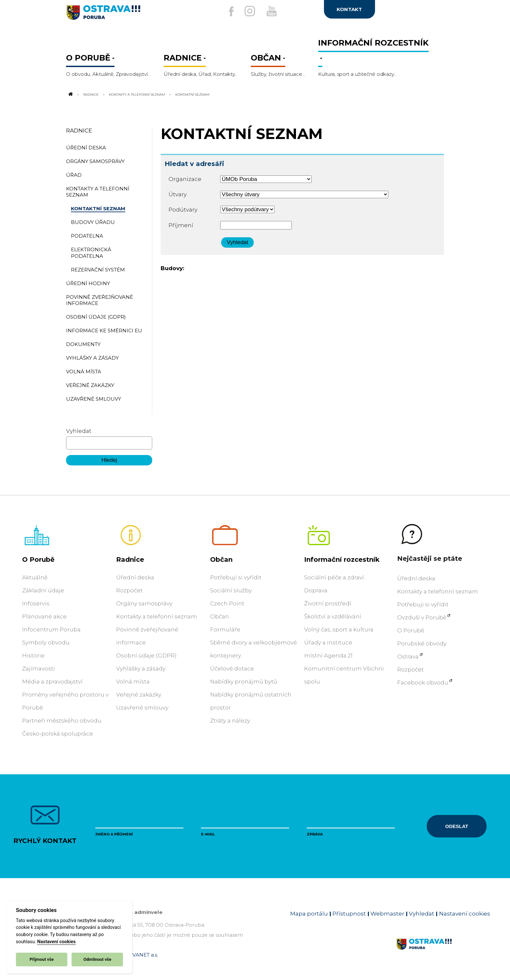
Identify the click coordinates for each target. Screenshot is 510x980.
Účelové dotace (232, 669)
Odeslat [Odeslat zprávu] (457, 826)
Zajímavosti (39, 669)
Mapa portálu (309, 914)
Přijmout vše (42, 959)
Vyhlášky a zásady (141, 669)
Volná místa (133, 682)
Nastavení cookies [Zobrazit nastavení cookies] (465, 914)
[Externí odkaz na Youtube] (274, 11)
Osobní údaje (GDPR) (146, 656)
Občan (221, 559)
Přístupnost (349, 914)
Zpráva (315, 834)
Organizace (185, 179)
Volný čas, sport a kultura (339, 629)
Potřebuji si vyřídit (236, 577)
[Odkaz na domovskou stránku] (70, 94)
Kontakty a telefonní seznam (137, 94)
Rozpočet (129, 590)
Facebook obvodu (423, 683)
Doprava (316, 590)
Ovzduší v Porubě (422, 617)
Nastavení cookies (56, 942)
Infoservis (36, 603)
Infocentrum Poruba (51, 629)
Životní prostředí (328, 603)
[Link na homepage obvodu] (443, 952)
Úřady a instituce (328, 642)
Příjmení (181, 225)
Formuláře (225, 629)
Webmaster (387, 914)
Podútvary (183, 210)
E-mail (208, 834)
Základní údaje (43, 590)
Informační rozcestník (342, 559)
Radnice (91, 94)
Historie (33, 656)
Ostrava (408, 656)
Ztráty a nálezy (230, 721)
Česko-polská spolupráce (58, 734)
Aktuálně (35, 577)
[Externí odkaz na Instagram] (248, 11)
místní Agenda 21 (328, 656)
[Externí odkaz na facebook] (225, 11)
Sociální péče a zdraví (334, 577)
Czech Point (227, 603)
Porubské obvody (422, 643)
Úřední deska (135, 577)
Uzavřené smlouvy (142, 708)
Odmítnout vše (97, 959)
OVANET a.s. (143, 955)
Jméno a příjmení (114, 834)
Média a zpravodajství (52, 682)
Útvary (178, 194)
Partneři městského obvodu (62, 721)
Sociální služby (231, 590)
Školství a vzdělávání (333, 616)
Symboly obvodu (46, 642)
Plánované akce (44, 616)
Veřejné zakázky (139, 695)
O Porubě (38, 559)
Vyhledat (79, 431)
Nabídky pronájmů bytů (244, 682)
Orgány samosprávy (144, 603)
